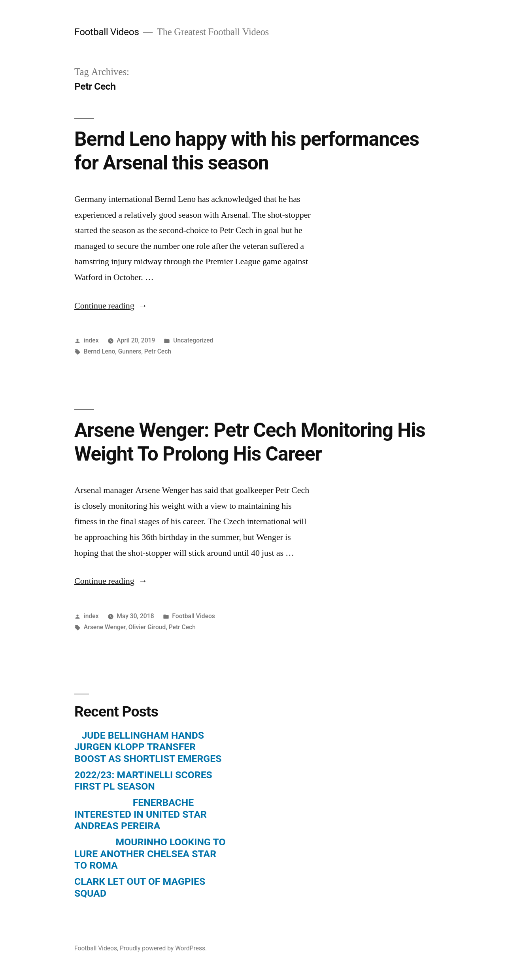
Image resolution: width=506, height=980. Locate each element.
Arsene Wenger (105, 627)
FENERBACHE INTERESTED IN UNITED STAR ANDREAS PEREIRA (141, 814)
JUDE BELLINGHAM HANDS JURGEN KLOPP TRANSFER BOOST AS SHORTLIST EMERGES (148, 747)
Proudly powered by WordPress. (163, 948)
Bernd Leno (100, 351)
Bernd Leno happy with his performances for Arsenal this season (247, 151)
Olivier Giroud (147, 627)
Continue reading (111, 306)
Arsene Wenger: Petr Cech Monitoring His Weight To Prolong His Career (250, 442)
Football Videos (107, 32)
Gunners (130, 351)
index (91, 340)
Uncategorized (193, 340)
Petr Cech (158, 351)
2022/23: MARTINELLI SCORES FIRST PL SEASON (143, 781)
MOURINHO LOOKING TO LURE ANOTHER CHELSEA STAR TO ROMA (150, 854)
